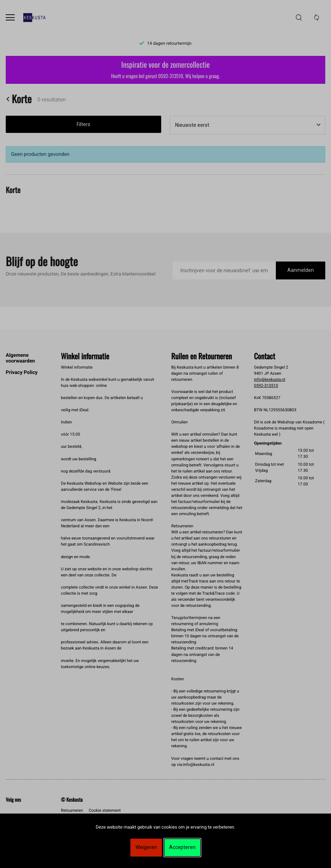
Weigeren (146, 847)
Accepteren (182, 847)
